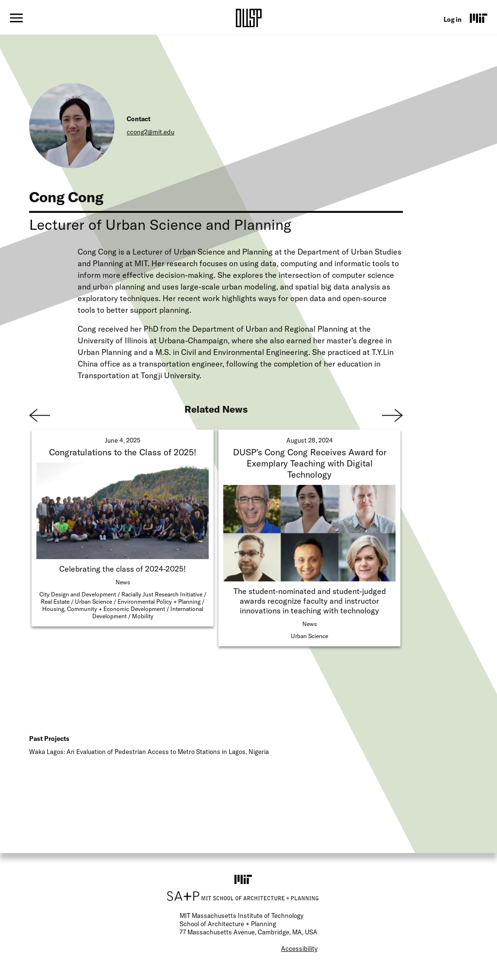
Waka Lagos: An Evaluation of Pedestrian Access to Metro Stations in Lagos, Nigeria (149, 752)
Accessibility (299, 948)
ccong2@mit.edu (150, 132)
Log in (453, 19)
